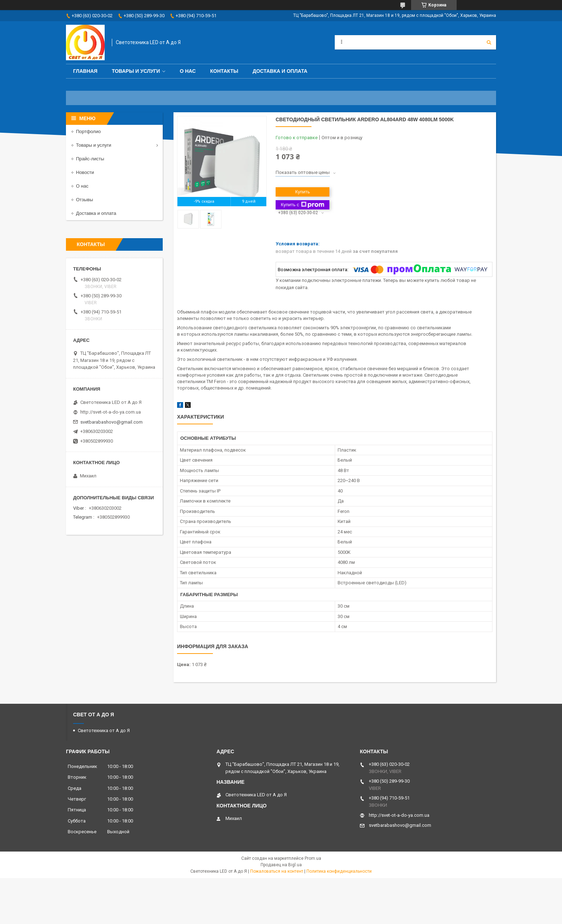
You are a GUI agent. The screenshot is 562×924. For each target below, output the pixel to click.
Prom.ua (313, 858)
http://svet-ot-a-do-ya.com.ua (111, 412)
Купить (302, 192)
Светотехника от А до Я (104, 730)
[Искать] (489, 42)
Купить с (302, 205)
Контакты (224, 71)
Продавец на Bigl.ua (281, 865)
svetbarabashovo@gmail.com (111, 422)
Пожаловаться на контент (277, 871)
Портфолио (88, 131)
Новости (85, 172)
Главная (85, 71)
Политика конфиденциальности (339, 871)
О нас (188, 71)
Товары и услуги (136, 71)
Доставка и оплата (280, 71)
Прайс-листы (90, 159)
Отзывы (85, 200)
